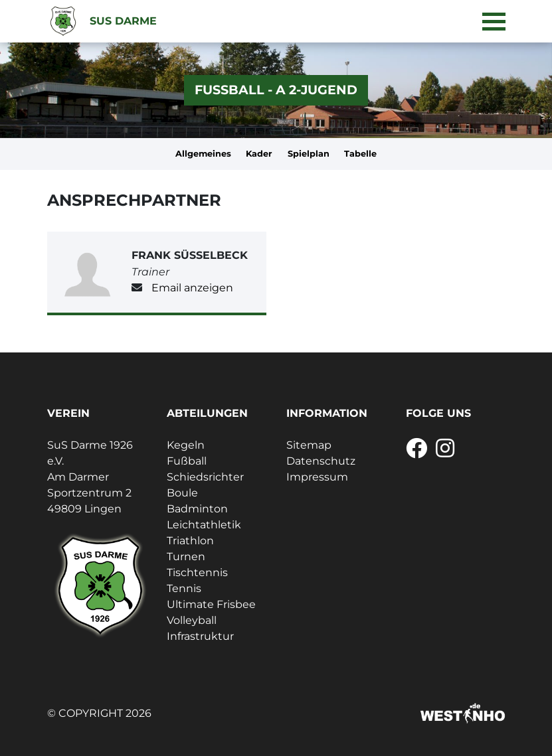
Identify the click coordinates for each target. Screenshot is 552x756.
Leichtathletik (204, 525)
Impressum (317, 477)
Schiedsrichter (205, 477)
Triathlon (190, 541)
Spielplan (309, 154)
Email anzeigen (192, 288)
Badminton (197, 509)
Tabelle (360, 154)
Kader (259, 154)
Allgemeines (203, 154)
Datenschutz (321, 461)
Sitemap (309, 445)
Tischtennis (197, 572)
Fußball (187, 461)
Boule (182, 493)
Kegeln (186, 445)
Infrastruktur (200, 636)
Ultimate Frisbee (211, 604)
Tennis (184, 588)
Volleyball (192, 620)
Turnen (186, 557)
